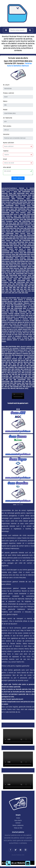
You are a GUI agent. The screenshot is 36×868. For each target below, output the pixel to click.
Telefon (6, 151)
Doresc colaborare (18, 825)
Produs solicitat (9, 93)
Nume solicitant (9, 143)
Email (5, 159)
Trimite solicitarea (18, 178)
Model (5, 110)
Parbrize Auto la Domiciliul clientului (19, 65)
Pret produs (7, 126)
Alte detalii (7, 167)
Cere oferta (18, 820)
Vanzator (6, 134)
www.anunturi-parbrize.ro (9, 188)
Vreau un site (18, 828)
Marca (5, 101)
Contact (18, 823)
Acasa (18, 818)
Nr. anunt (6, 85)
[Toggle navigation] (6, 30)
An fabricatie (8, 118)
